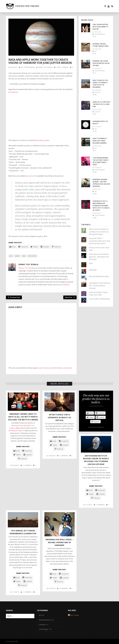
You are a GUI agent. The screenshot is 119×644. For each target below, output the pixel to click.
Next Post (70, 297)
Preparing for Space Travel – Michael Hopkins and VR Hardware (59, 542)
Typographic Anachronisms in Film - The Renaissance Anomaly (100, 286)
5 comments (27, 465)
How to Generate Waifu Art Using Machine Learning (100, 141)
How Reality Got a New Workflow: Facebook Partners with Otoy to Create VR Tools (101, 206)
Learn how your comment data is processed (55, 368)
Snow (91, 263)
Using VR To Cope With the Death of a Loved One (101, 104)
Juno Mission (13, 92)
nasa (24, 256)
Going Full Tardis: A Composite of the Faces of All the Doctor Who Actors (100, 241)
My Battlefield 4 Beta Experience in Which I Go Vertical (60, 417)
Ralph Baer (93, 270)
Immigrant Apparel (17, 431)
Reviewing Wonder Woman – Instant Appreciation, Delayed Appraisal (101, 183)
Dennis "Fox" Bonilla (45, 67)
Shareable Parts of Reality (100, 122)
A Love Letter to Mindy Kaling (99, 299)
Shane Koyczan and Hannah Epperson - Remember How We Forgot (99, 257)
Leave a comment (62, 67)
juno (11, 256)
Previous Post (14, 297)
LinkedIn (66, 285)
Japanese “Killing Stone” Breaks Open (100, 45)
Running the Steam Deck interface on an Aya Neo (101, 63)
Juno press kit (31, 176)
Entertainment (30, 67)
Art (22, 67)
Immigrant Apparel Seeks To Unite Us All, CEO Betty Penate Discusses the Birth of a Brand (23, 417)
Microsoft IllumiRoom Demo (99, 276)
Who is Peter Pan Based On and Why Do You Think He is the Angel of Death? (99, 232)
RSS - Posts (73, 615)
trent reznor (32, 256)
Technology (43, 629)
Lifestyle (42, 625)
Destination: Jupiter (42, 140)
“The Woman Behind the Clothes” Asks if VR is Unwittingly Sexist (101, 161)
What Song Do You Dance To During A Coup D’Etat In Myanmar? (100, 84)
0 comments (64, 456)
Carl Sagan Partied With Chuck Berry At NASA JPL (101, 27)
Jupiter (17, 256)
